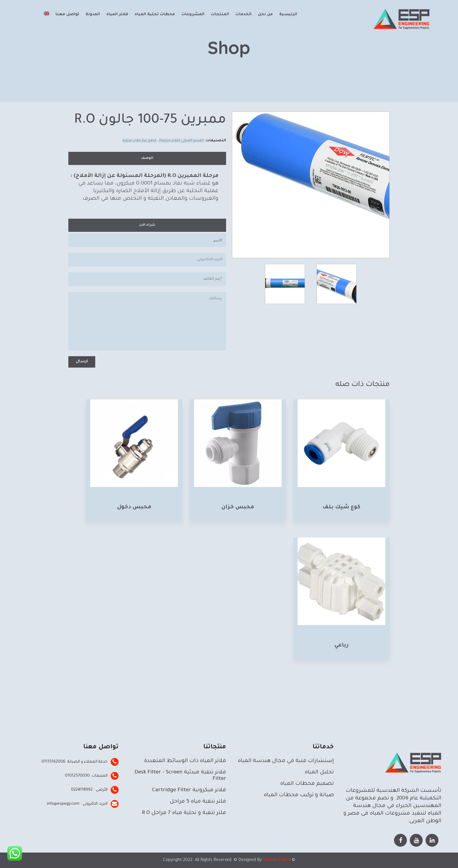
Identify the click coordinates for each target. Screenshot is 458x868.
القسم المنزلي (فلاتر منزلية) (182, 141)
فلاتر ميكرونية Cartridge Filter (189, 790)
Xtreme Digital (276, 860)
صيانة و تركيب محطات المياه (299, 795)
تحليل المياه (319, 773)
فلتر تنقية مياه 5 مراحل (198, 802)
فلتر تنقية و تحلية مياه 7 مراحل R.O (184, 813)
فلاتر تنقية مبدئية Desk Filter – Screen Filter (180, 776)
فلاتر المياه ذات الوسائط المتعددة (185, 761)
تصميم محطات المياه (307, 784)
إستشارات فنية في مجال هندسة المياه (286, 761)
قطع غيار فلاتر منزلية (139, 141)
